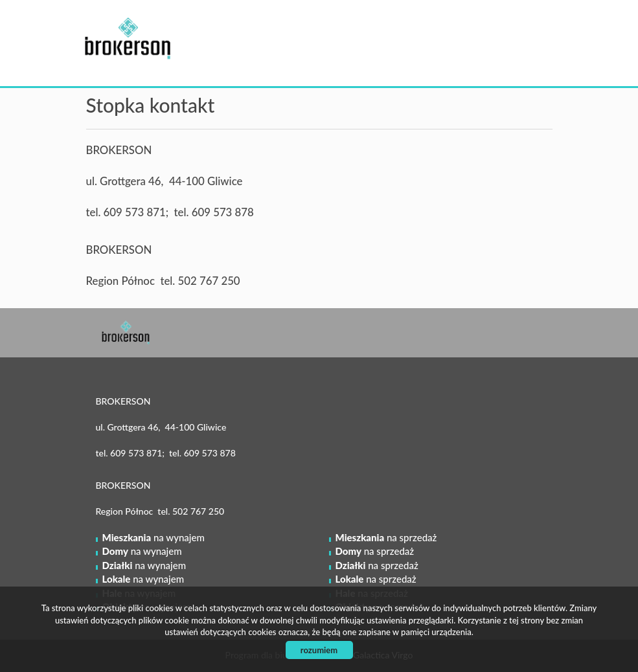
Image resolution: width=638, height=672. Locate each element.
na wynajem (154, 537)
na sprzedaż (386, 537)
